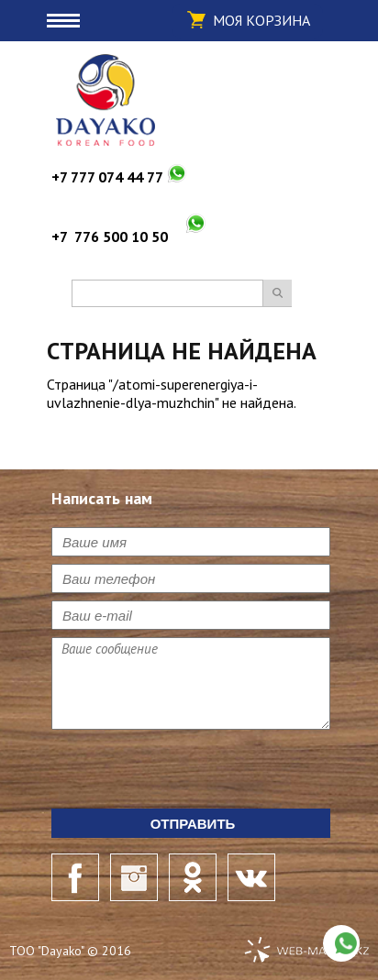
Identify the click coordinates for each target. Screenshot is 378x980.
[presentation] (191, 773)
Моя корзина (261, 20)
